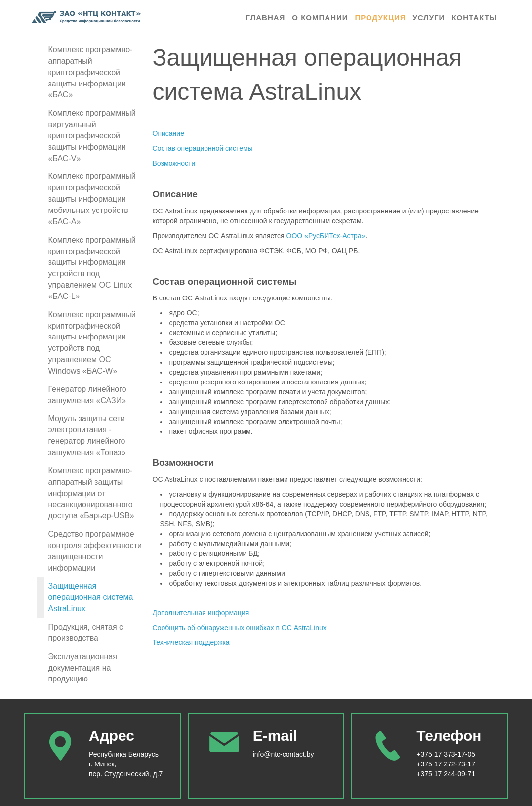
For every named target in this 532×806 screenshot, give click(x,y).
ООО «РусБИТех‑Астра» (326, 236)
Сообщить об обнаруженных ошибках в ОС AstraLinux (240, 628)
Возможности (174, 163)
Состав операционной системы (203, 148)
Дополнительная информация (201, 613)
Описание (168, 133)
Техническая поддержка (191, 642)
